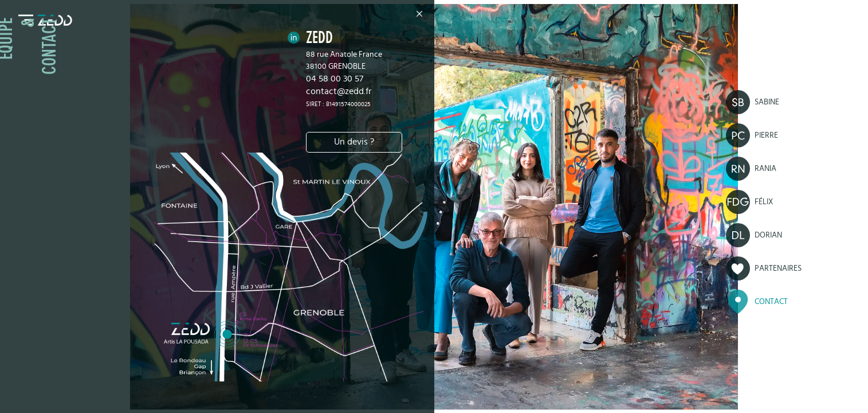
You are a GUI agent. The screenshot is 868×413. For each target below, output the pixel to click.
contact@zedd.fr (339, 91)
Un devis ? (354, 142)
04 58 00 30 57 (335, 79)
